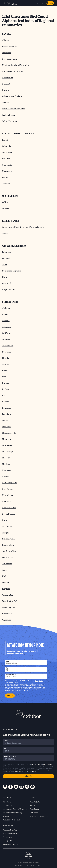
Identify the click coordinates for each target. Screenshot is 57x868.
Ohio (4, 520)
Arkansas (7, 327)
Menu (4, 3)
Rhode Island (8, 545)
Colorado (6, 339)
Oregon (6, 533)
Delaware (7, 352)
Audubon (12, 3)
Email (8, 661)
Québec (6, 103)
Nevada (6, 476)
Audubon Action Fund (11, 820)
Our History (7, 806)
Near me (38, 3)
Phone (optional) (11, 675)
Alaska (5, 314)
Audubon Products (10, 834)
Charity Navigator (28, 854)
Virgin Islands (9, 289)
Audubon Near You (10, 830)
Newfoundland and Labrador (16, 65)
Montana (6, 464)
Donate (50, 3)
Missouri (6, 458)
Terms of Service (10, 682)
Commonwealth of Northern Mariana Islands (23, 227)
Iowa (4, 395)
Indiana (6, 389)
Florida (5, 358)
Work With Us (35, 802)
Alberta (6, 40)
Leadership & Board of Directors (15, 809)
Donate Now (8, 837)
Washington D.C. (10, 601)
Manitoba (7, 53)
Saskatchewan (9, 115)
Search (43, 3)
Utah (4, 576)
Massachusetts (9, 433)
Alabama (6, 308)
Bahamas (6, 252)
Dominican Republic (12, 271)
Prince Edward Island (12, 96)
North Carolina (9, 508)
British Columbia (10, 46)
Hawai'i (6, 371)
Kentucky (7, 408)
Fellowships (34, 806)
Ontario (6, 90)
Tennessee (7, 564)
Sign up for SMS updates (39, 816)
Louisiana (7, 414)
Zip (7, 668)
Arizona (6, 321)
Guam (5, 233)
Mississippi (7, 452)
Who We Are (8, 802)
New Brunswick (9, 59)
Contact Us (34, 813)
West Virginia (9, 607)
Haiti (4, 277)
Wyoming (7, 620)
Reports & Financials (11, 816)
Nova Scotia (7, 78)
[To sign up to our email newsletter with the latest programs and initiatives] (26, 663)
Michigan (7, 439)
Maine (5, 420)
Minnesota (7, 445)
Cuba (4, 265)
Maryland (7, 427)
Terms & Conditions (23, 690)
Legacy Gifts (7, 841)
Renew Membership (10, 844)
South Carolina (9, 551)
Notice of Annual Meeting (12, 813)
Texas (5, 570)
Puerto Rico (8, 283)
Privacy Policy (11, 690)
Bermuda (6, 258)
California (7, 333)
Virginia (6, 589)
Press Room (34, 809)
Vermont (6, 582)
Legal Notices (18, 865)
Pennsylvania (8, 539)
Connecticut (8, 346)
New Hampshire (10, 483)
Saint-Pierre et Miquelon (14, 109)
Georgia (6, 364)
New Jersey (7, 489)
